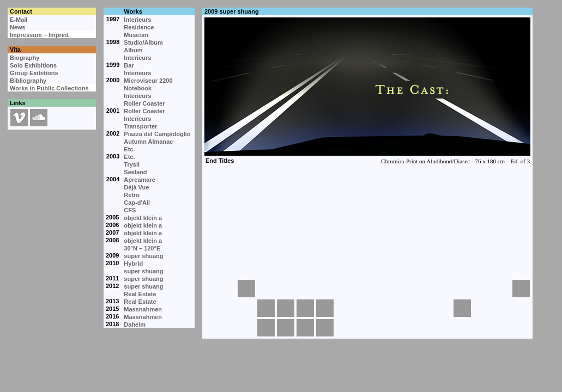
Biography (25, 58)
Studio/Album (143, 42)
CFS (130, 210)
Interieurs (137, 20)
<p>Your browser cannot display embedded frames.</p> (367, 147)
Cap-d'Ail (137, 203)
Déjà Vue (136, 187)
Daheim (135, 324)
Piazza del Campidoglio (157, 134)
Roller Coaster (144, 103)
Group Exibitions (34, 73)
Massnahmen (143, 309)
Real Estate (140, 294)
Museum (136, 35)
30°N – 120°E (142, 248)
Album (133, 50)
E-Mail (19, 20)
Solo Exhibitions (33, 65)
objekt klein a (143, 218)
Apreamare (139, 180)
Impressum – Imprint (39, 35)
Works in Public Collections (49, 88)
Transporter (140, 126)
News (18, 27)
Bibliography (28, 81)
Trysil (132, 164)
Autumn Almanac (148, 142)
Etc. (129, 149)
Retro (132, 195)
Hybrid (133, 264)
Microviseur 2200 (148, 81)
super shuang (143, 256)
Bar (129, 65)
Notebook (138, 88)
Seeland (135, 172)
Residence (139, 27)
